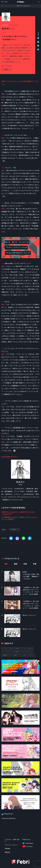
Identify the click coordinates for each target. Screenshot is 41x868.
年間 (35, 564)
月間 (25, 564)
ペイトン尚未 (23, 655)
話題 (15, 655)
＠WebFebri (29, 843)
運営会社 (7, 852)
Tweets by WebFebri (8, 818)
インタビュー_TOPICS (8, 648)
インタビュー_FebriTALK (27, 648)
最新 (6, 564)
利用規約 (7, 849)
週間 (16, 564)
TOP (3, 6)
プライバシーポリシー (11, 845)
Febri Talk (8, 6)
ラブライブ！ (32, 655)
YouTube (29, 847)
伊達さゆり (18, 652)
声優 (17, 648)
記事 (14, 6)
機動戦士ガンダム (7, 655)
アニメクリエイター (7, 652)
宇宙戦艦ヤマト (7, 69)
